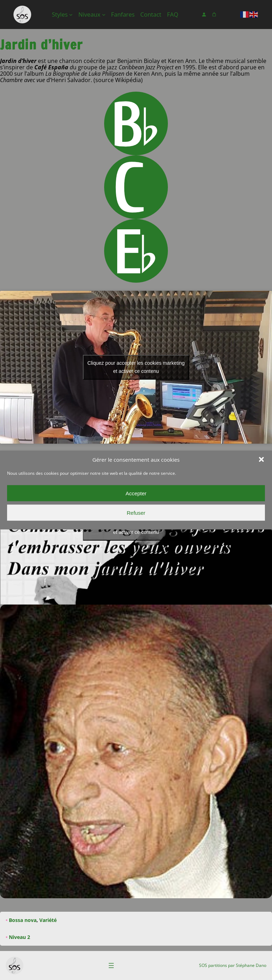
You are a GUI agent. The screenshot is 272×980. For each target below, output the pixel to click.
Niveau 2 (19, 937)
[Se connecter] (204, 15)
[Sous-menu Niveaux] (104, 15)
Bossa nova (23, 920)
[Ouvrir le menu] (111, 965)
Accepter (136, 493)
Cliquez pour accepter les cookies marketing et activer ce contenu (136, 367)
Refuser (136, 512)
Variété (48, 920)
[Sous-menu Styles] (71, 15)
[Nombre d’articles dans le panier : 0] (214, 15)
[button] (261, 460)
